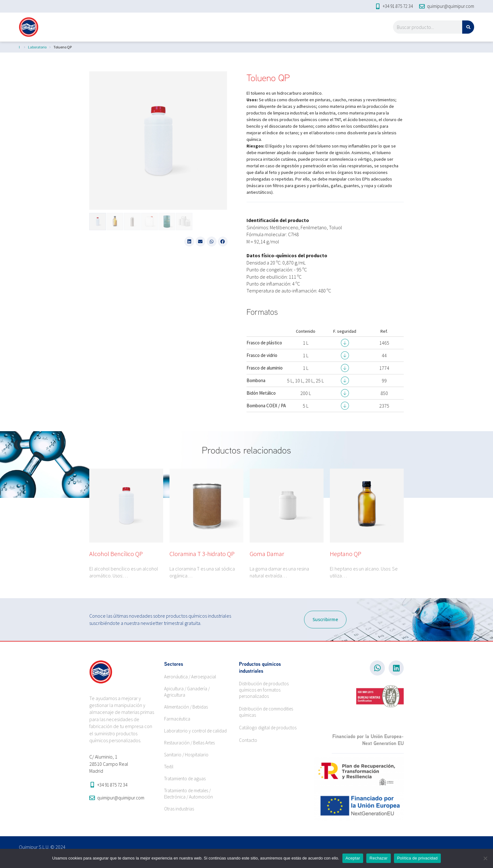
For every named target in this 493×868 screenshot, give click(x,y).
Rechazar (379, 858)
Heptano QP (346, 554)
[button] (189, 242)
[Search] (468, 27)
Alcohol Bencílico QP (116, 554)
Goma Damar (267, 554)
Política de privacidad (417, 858)
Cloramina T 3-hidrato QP (202, 554)
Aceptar (353, 858)
